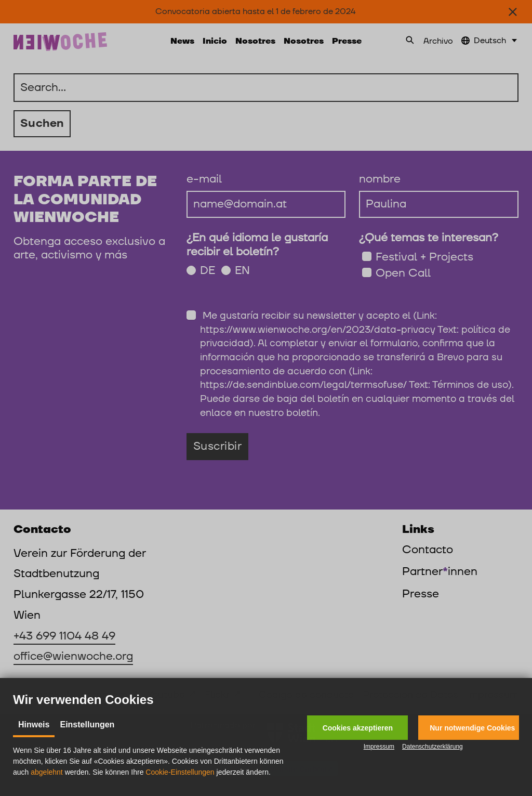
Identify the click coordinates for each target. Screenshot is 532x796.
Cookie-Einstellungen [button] (180, 772)
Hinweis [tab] (34, 725)
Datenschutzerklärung (433, 747)
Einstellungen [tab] (87, 725)
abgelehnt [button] (47, 772)
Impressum (379, 747)
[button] (357, 728)
